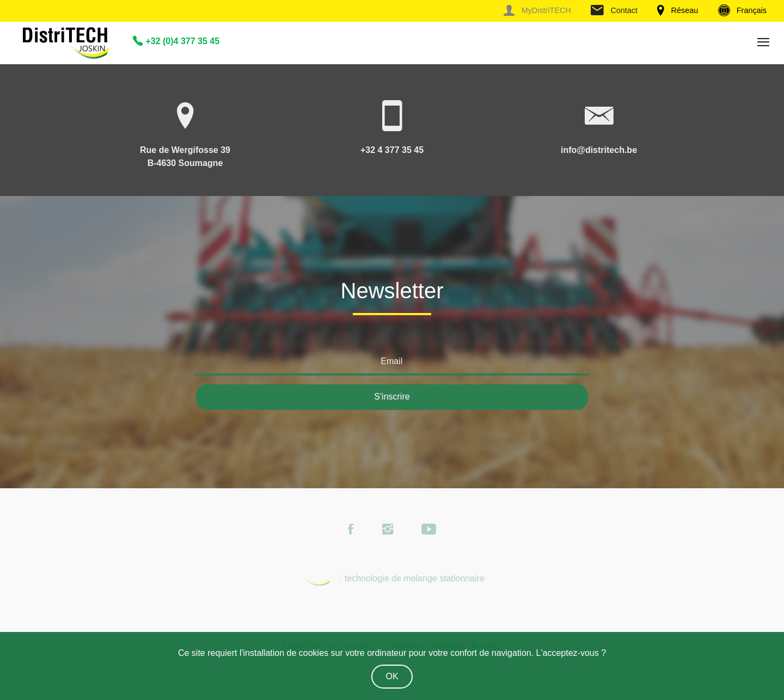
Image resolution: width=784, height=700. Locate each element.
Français (742, 10)
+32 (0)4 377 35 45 (176, 41)
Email (391, 361)
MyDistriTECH (537, 10)
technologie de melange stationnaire (415, 578)
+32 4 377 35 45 (392, 150)
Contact (614, 10)
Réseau (678, 10)
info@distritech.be (599, 150)
